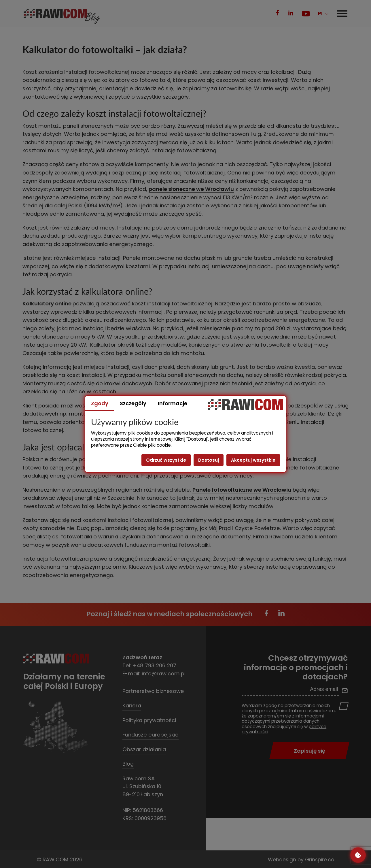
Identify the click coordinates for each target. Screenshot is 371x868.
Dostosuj (209, 460)
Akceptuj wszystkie (253, 460)
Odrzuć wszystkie (166, 460)
